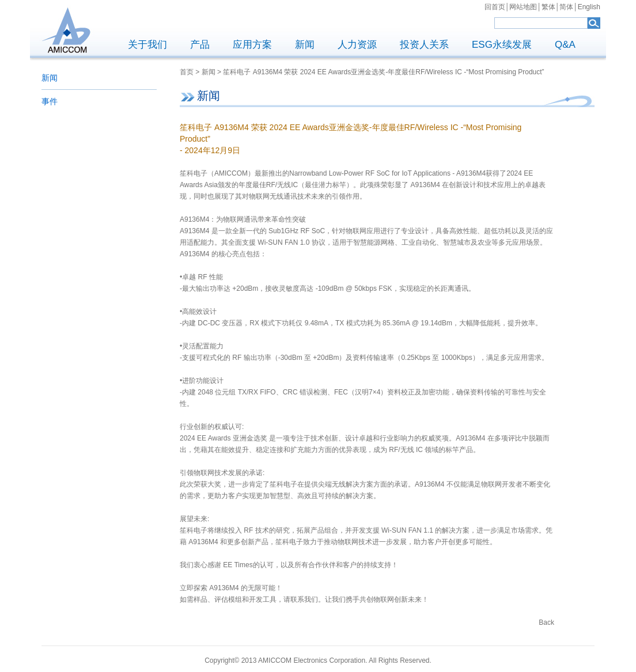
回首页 (495, 7)
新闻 (305, 45)
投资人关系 (424, 45)
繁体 (548, 7)
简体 (566, 7)
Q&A (565, 45)
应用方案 (252, 45)
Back (546, 622)
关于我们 (147, 45)
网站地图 (523, 7)
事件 (50, 101)
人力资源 (357, 45)
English (589, 7)
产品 (200, 45)
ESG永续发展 (502, 45)
